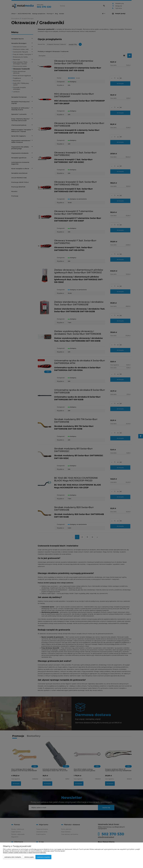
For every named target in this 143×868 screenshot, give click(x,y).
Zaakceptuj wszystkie (43, 857)
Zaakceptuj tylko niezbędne (13, 857)
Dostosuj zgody (29, 857)
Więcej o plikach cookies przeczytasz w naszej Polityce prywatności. (25, 853)
